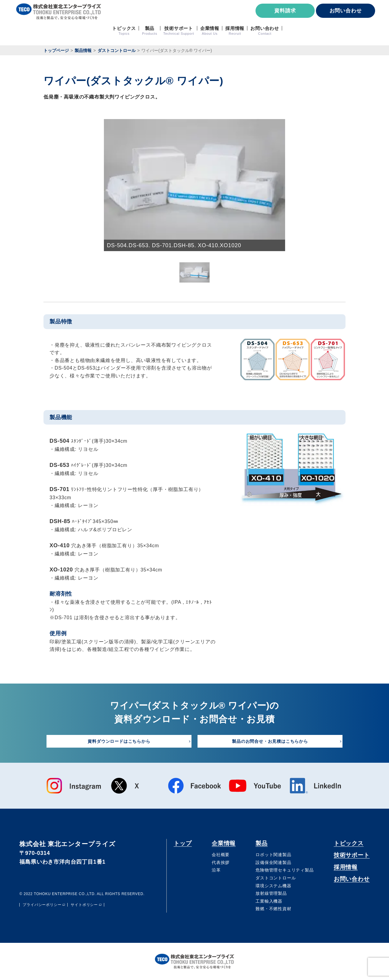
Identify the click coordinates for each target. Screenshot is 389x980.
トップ (183, 843)
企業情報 (224, 843)
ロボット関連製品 (273, 855)
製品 (262, 843)
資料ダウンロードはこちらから (119, 741)
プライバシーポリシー (42, 905)
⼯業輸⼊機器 (269, 901)
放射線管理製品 (271, 894)
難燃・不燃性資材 (273, 909)
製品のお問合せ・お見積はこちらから (270, 741)
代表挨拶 (221, 863)
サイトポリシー (84, 905)
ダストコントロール (276, 878)
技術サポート (352, 855)
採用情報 (346, 867)
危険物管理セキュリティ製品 (285, 870)
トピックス (349, 843)
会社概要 (221, 855)
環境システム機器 (273, 886)
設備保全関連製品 (273, 863)
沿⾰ (216, 870)
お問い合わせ (346, 11)
